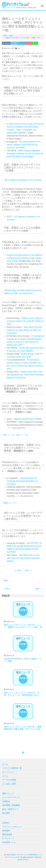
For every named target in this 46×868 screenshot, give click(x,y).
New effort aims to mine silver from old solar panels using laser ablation (23, 558)
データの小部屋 (9, 780)
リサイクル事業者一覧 (12, 768)
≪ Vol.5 (18, 570)
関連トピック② (22, 435)
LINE (35, 43)
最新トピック (8, 794)
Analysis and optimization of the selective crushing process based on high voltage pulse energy (25, 258)
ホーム (5, 764)
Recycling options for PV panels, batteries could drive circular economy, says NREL (24, 145)
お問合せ (6, 823)
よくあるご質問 (9, 784)
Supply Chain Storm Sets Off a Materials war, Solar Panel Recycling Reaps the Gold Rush (25, 375)
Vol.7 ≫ (28, 570)
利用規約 (6, 831)
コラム (5, 776)
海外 (19, 48)
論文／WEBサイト (10, 809)
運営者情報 (7, 834)
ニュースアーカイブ (11, 797)
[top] (23, 753)
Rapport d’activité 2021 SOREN (28, 419)
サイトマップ (8, 838)
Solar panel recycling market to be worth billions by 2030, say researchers (24, 330)
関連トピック (10, 503)
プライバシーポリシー (12, 827)
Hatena (21, 43)
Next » (38, 589)
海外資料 (6, 813)
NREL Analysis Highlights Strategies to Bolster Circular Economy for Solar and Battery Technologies (25, 154)
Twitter (14, 43)
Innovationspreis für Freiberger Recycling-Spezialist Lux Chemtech (22, 481)
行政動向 (6, 801)
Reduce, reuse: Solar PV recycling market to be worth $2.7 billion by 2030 (25, 321)
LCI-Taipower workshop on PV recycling (24, 180)
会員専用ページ (9, 842)
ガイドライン (8, 772)
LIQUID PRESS (23, 860)
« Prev (7, 589)
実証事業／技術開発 (11, 805)
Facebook (6, 43)
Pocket (28, 43)
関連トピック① (9, 435)
